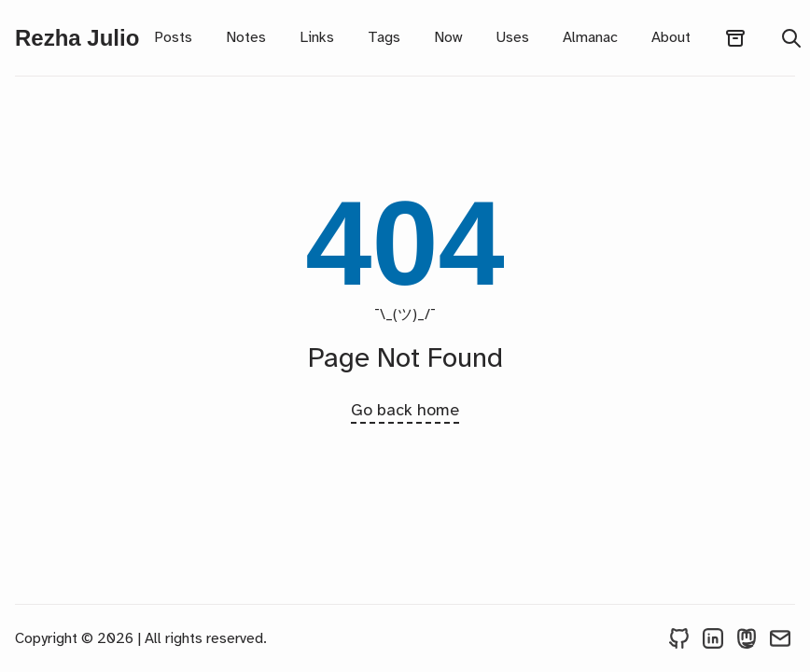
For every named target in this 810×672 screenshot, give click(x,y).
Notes (246, 37)
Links (317, 37)
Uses (512, 37)
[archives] (735, 38)
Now (448, 37)
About (671, 37)
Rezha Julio (77, 38)
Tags (384, 37)
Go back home (405, 410)
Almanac (590, 37)
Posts (173, 37)
